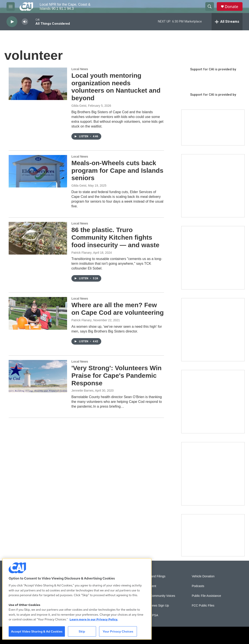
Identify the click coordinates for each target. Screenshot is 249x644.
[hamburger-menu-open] (11, 6)
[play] (12, 22)
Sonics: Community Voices (157, 596)
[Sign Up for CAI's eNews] (213, 258)
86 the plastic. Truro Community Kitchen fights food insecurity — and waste (115, 237)
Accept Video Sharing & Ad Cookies (37, 631)
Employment (148, 586)
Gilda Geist (79, 106)
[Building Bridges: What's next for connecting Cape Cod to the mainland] (213, 402)
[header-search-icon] (210, 6)
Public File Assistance (206, 596)
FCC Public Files (203, 606)
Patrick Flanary (81, 253)
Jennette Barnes (82, 391)
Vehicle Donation (203, 576)
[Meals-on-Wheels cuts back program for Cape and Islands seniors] (38, 171)
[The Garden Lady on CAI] (213, 186)
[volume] (25, 22)
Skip (82, 631)
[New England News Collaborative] (213, 474)
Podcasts (198, 586)
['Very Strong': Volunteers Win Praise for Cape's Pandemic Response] (38, 376)
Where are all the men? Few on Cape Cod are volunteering (118, 309)
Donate (231, 7)
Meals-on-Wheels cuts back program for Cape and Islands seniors (117, 170)
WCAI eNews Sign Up (154, 606)
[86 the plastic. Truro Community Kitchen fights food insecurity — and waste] (38, 238)
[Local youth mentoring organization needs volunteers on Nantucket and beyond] (38, 84)
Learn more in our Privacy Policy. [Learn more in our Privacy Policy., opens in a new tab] (94, 619)
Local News (80, 69)
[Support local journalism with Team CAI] (213, 127)
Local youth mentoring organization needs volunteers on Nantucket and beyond (116, 87)
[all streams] (227, 22)
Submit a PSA (149, 615)
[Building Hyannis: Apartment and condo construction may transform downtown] (213, 535)
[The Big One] (213, 330)
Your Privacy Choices (118, 631)
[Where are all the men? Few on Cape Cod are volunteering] (38, 313)
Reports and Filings (152, 576)
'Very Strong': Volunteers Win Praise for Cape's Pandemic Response (116, 375)
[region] (77, 599)
